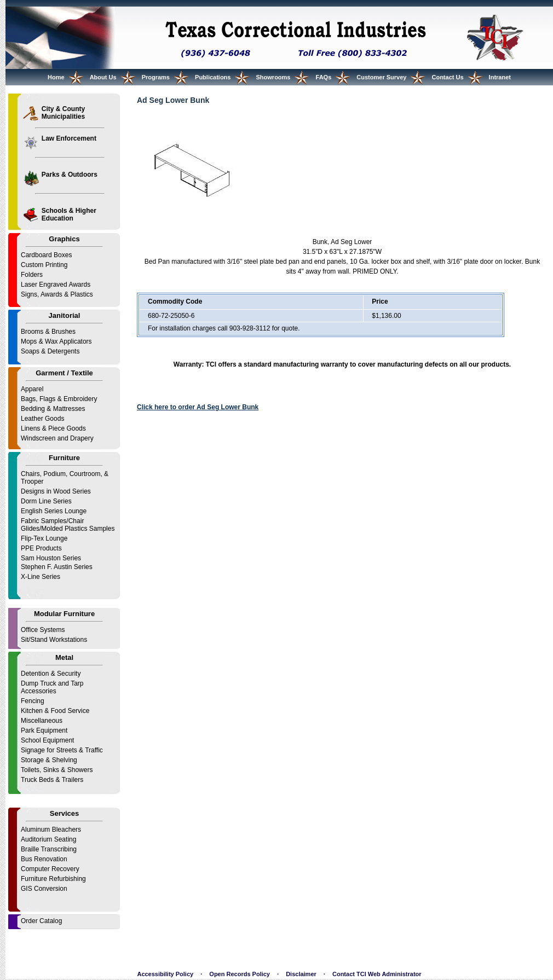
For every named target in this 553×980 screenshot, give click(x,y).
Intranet (500, 77)
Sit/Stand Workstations (54, 640)
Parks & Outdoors (70, 175)
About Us (103, 77)
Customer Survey (381, 77)
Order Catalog (41, 921)
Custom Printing (44, 265)
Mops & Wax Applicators (56, 341)
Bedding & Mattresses (53, 409)
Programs (156, 77)
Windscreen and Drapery (57, 438)
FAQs (324, 77)
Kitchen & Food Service (55, 711)
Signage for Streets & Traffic (62, 750)
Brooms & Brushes (48, 332)
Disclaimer (301, 974)
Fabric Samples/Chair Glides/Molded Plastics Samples (68, 525)
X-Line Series (41, 577)
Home (56, 77)
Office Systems (43, 630)
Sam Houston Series (51, 558)
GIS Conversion (44, 889)
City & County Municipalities (63, 113)
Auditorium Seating (48, 839)
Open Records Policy (240, 974)
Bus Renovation (44, 859)
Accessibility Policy (165, 974)
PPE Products (41, 548)
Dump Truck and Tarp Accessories (52, 687)
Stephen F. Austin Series (57, 567)
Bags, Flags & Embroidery (59, 399)
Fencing (33, 701)
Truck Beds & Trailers (52, 780)
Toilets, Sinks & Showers (57, 770)
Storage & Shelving (49, 760)
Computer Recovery (50, 869)
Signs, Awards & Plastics (57, 294)
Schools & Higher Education (69, 214)
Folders (32, 275)
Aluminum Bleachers (51, 830)
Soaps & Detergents (50, 351)
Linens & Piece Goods (53, 428)
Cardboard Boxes (46, 255)
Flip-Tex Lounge (44, 538)
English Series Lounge (54, 511)
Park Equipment (44, 730)
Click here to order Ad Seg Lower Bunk (198, 407)
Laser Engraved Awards (56, 285)
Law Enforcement (69, 138)
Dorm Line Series (46, 501)
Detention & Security (51, 674)
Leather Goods (42, 419)
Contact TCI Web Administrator (377, 974)
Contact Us (447, 77)
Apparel (32, 389)
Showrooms (273, 77)
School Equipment (47, 740)
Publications (213, 77)
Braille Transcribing (49, 849)
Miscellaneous (42, 721)
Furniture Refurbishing (53, 879)
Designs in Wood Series (56, 491)
